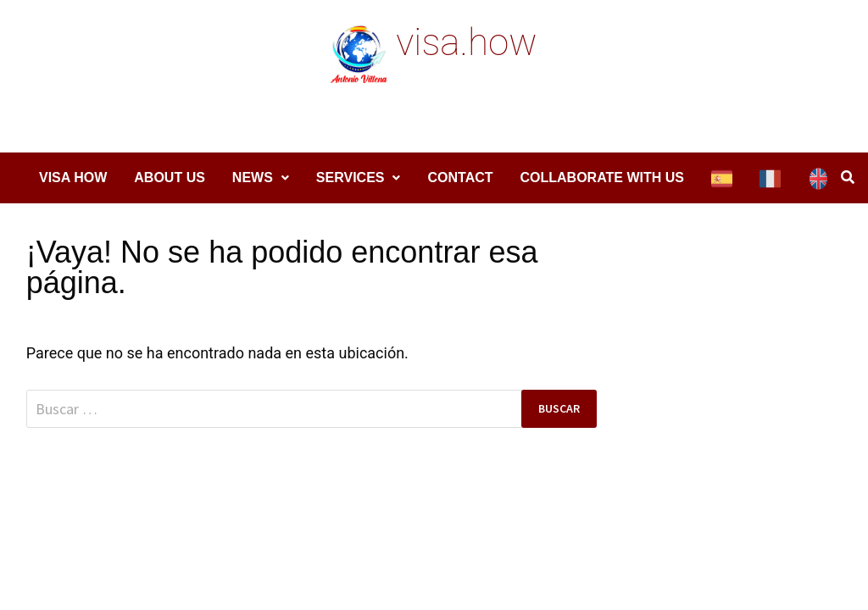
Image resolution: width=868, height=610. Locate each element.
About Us (170, 177)
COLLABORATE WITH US (602, 177)
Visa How (73, 177)
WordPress (312, 531)
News (253, 177)
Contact (460, 177)
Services (351, 177)
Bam (372, 531)
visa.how (466, 42)
